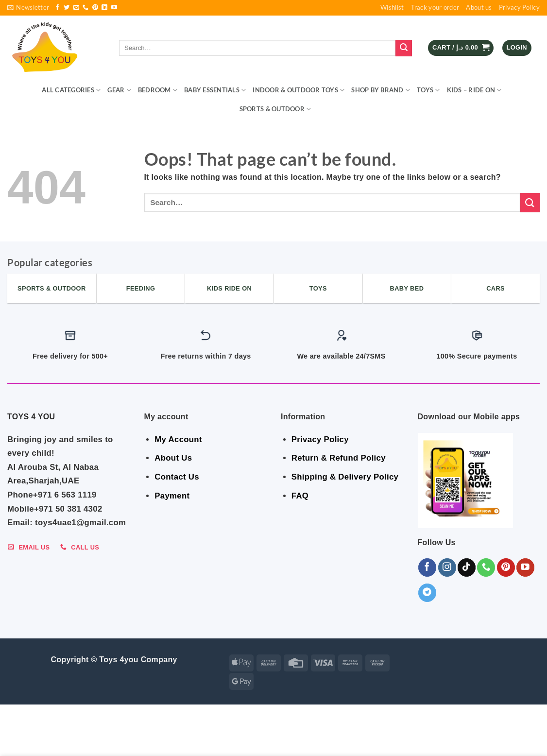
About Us (173, 458)
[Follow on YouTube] (114, 8)
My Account (178, 439)
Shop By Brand (381, 90)
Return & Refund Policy (339, 458)
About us (479, 7)
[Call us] (85, 8)
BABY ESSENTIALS (215, 90)
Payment (172, 496)
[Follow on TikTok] (467, 567)
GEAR (119, 90)
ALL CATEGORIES (71, 90)
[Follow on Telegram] (427, 593)
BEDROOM (158, 90)
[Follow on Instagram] (447, 567)
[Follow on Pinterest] (95, 8)
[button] (28, 8)
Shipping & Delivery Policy (345, 477)
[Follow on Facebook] (57, 8)
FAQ (300, 496)
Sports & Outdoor (275, 109)
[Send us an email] (76, 8)
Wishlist (392, 7)
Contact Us (177, 477)
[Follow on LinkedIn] (104, 8)
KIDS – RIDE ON (474, 90)
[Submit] (404, 48)
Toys (428, 90)
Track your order (435, 7)
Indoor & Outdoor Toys (299, 90)
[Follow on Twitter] (67, 8)
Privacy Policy (519, 7)
